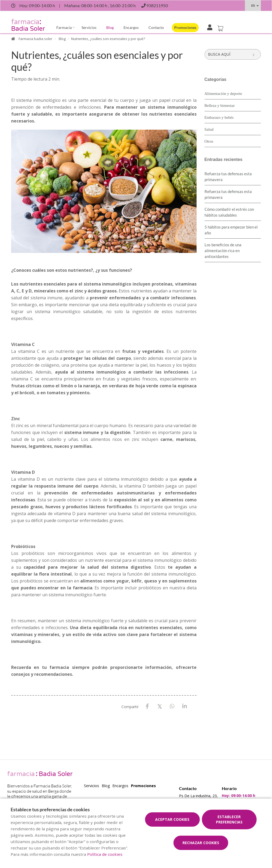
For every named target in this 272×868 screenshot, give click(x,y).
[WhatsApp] (172, 706)
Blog (110, 27)
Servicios (89, 27)
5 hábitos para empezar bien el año (231, 230)
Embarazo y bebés (219, 117)
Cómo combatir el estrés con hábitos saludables (229, 212)
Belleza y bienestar (220, 106)
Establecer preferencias (229, 819)
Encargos (131, 27)
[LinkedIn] (185, 706)
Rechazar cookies (201, 843)
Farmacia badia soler (35, 39)
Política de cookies (105, 854)
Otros (209, 141)
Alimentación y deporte (223, 94)
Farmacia (64, 27)
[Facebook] (147, 706)
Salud (209, 129)
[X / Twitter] (160, 706)
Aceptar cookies (172, 819)
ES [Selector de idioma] (253, 5)
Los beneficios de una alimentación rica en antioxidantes (223, 251)
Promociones (185, 27)
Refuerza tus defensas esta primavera (228, 177)
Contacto (156, 27)
